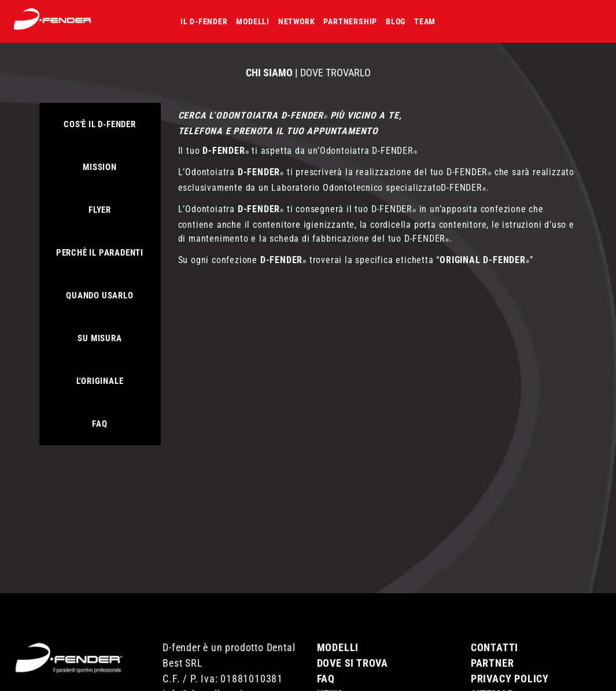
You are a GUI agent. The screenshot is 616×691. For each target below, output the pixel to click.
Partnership (350, 21)
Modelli (253, 21)
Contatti (495, 633)
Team (425, 21)
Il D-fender (204, 21)
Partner (493, 648)
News (330, 680)
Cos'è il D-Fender (100, 124)
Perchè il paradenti (100, 253)
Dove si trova (353, 648)
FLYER (100, 210)
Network (297, 21)
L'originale (100, 381)
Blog (396, 21)
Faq (99, 424)
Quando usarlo (99, 295)
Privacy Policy (510, 664)
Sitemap (493, 680)
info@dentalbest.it (204, 680)
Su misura (99, 338)
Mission (100, 167)
